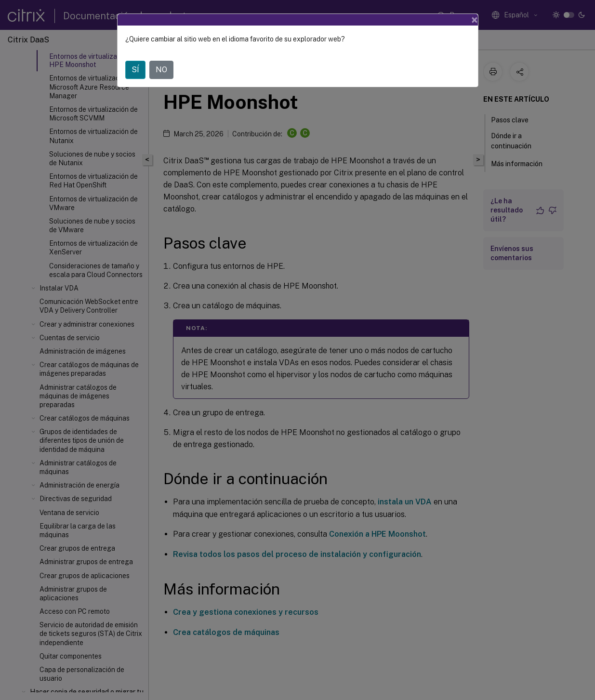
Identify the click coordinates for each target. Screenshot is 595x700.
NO (161, 70)
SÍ (135, 70)
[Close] (475, 20)
